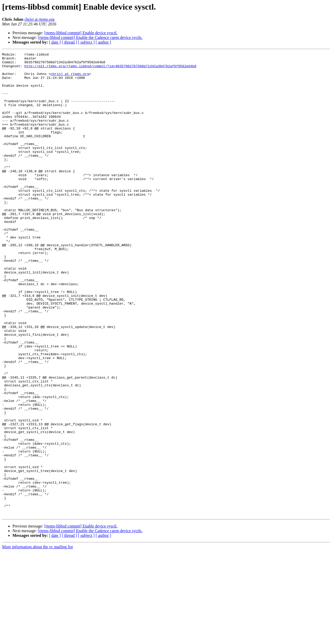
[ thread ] (69, 42)
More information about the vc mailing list (37, 639)
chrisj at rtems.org (39, 19)
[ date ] (55, 42)
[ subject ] (86, 42)
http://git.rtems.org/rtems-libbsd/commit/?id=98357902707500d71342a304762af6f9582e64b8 (110, 69)
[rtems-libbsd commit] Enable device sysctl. (81, 33)
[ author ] (103, 42)
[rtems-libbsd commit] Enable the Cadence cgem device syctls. (90, 37)
